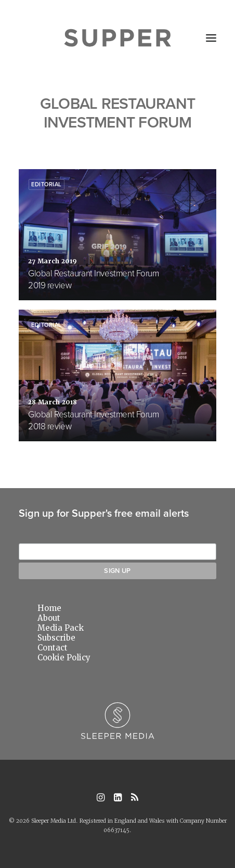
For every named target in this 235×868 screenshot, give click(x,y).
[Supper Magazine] (118, 38)
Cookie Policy (64, 658)
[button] (211, 38)
